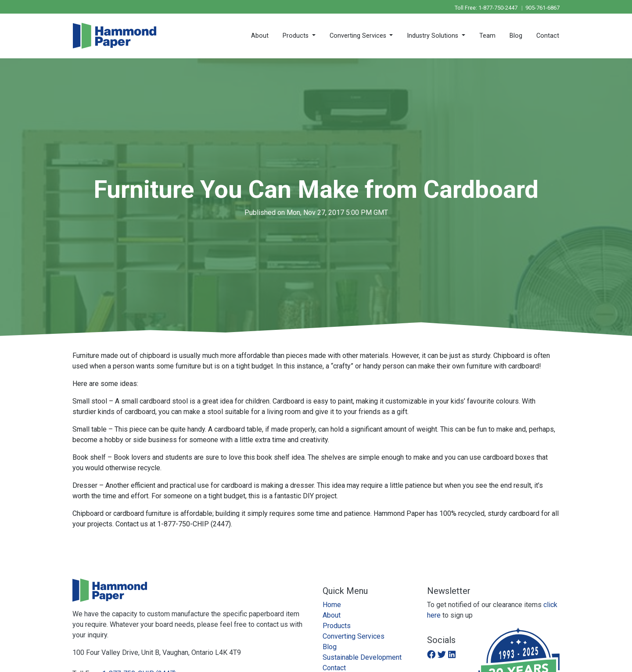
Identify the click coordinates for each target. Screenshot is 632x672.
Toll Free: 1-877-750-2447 (487, 8)
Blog (516, 36)
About (260, 36)
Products (296, 36)
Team (487, 36)
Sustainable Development (362, 657)
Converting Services (359, 36)
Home (332, 605)
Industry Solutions (433, 36)
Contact (548, 36)
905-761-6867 (542, 8)
